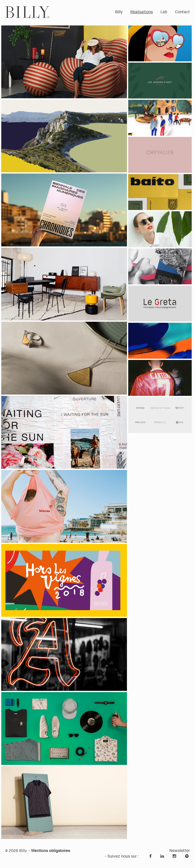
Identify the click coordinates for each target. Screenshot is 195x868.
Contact (182, 12)
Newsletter (180, 851)
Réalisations (142, 12)
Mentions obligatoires (51, 851)
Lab (164, 12)
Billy (119, 12)
